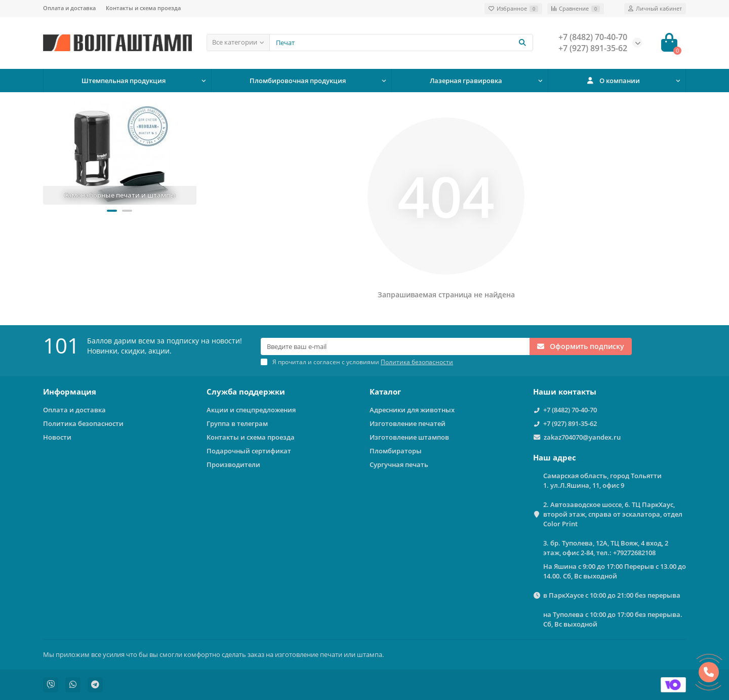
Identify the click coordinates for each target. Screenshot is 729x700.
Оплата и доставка (69, 8)
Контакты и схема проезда (143, 8)
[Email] (395, 346)
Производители (233, 464)
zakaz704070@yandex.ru (582, 437)
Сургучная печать (399, 464)
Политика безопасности (83, 423)
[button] (112, 211)
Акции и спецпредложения (251, 410)
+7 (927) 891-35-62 (570, 423)
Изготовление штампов (409, 437)
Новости (57, 437)
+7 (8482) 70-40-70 (570, 410)
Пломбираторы (396, 451)
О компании (613, 81)
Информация (70, 392)
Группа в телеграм (237, 423)
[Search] (401, 43)
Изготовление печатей (408, 423)
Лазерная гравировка (466, 81)
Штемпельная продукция (124, 81)
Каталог (385, 392)
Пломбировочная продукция (298, 81)
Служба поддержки (246, 392)
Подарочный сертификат (249, 451)
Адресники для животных (412, 410)
